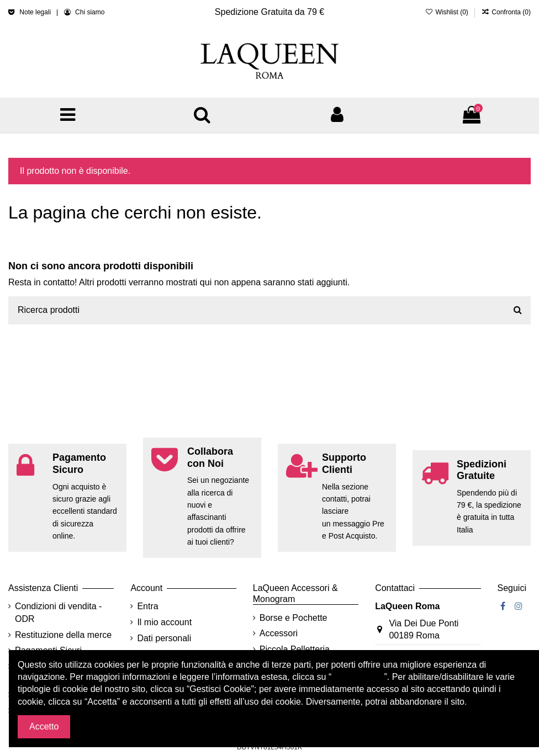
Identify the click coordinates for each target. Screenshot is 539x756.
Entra (147, 606)
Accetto (44, 726)
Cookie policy (358, 677)
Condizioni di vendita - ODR (58, 612)
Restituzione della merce (63, 635)
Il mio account (164, 622)
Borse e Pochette (294, 618)
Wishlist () (448, 12)
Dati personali (164, 638)
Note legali (36, 12)
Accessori (279, 633)
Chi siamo (90, 12)
